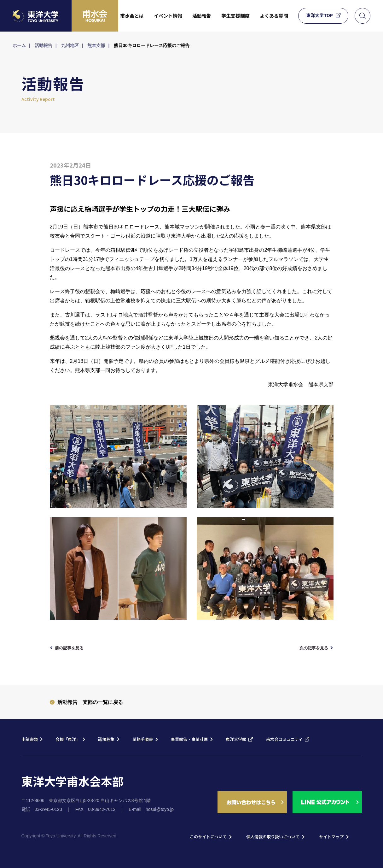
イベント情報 (168, 16)
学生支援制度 (235, 16)
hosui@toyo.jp (160, 809)
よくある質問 (274, 16)
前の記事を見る (73, 648)
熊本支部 (96, 45)
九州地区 (70, 45)
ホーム (19, 45)
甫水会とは (132, 16)
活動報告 (202, 16)
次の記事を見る (310, 648)
